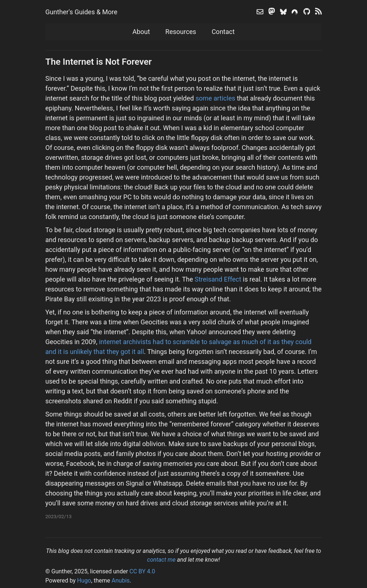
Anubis (120, 581)
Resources (181, 32)
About (141, 32)
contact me (161, 560)
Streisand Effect (218, 279)
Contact (223, 32)
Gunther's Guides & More (81, 12)
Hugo (84, 581)
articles (224, 98)
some (204, 98)
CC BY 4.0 (142, 571)
